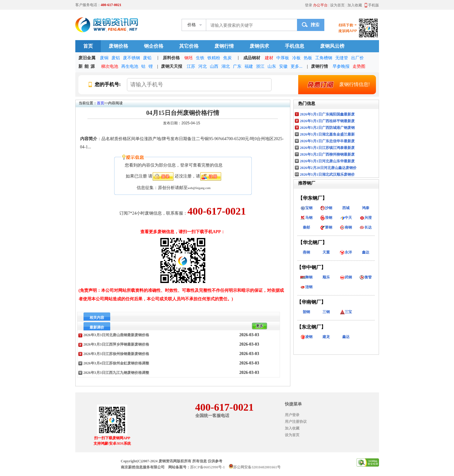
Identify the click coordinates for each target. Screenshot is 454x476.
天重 (326, 252)
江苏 (191, 66)
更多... (297, 66)
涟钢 (306, 287)
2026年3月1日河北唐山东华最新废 (327, 161)
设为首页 (337, 5)
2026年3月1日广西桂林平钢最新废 (327, 121)
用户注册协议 (296, 422)
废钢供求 (259, 46)
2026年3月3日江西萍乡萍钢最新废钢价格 (116, 344)
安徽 (283, 66)
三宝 (346, 312)
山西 (214, 66)
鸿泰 (366, 208)
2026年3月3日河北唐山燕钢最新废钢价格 (116, 335)
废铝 (116, 58)
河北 (203, 66)
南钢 (346, 227)
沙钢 (326, 208)
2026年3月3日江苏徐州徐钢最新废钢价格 (116, 354)
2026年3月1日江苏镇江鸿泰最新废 (327, 148)
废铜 (104, 58)
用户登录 (292, 415)
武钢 (346, 277)
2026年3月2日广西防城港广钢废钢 (327, 128)
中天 (346, 218)
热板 (308, 58)
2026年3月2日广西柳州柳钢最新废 (327, 154)
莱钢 (326, 227)
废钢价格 (118, 46)
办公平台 (320, 5)
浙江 (260, 66)
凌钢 (306, 337)
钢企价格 (154, 46)
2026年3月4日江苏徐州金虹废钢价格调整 (116, 363)
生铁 (200, 58)
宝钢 (306, 208)
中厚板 (283, 58)
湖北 (226, 66)
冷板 (296, 58)
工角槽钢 (324, 58)
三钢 (326, 312)
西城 (346, 208)
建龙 (326, 337)
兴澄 (366, 218)
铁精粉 (214, 58)
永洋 (346, 252)
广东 (237, 66)
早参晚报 (341, 66)
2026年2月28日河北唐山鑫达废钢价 (328, 168)
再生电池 (130, 66)
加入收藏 (355, 5)
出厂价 (357, 58)
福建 (249, 66)
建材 (269, 58)
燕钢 (306, 252)
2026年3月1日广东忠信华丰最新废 (327, 141)
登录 (309, 5)
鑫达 (366, 252)
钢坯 (189, 58)
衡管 (366, 277)
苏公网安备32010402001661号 (257, 467)
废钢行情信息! (336, 85)
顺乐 (326, 277)
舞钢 (306, 277)
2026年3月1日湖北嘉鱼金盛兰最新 (327, 134)
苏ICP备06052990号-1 (208, 467)
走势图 (359, 66)
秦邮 (306, 227)
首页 (88, 46)
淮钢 (326, 218)
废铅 (147, 58)
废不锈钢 (131, 58)
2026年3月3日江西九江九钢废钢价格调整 (116, 373)
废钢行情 (224, 46)
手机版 (374, 5)
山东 (272, 66)
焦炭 (227, 58)
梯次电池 (110, 66)
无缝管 (342, 58)
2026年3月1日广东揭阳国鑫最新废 (327, 114)
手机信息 (295, 46)
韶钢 (306, 312)
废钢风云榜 (332, 46)
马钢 (306, 218)
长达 (366, 227)
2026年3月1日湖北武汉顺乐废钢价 (327, 174)
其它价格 (189, 46)
